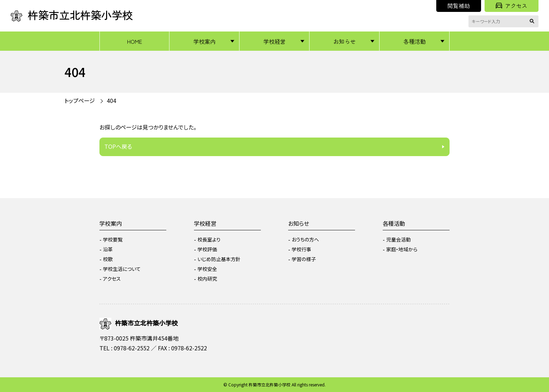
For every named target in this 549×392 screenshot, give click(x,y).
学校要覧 (113, 239)
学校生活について (122, 269)
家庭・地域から (402, 249)
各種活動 (415, 41)
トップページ (80, 100)
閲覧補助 (459, 6)
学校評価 (207, 249)
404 (112, 100)
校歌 (108, 259)
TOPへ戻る (118, 146)
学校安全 (207, 269)
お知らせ (345, 41)
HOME (135, 41)
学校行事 (301, 249)
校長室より (209, 239)
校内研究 (207, 279)
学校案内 (204, 41)
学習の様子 (304, 259)
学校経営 (274, 41)
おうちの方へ (305, 239)
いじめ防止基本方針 (219, 259)
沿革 (108, 249)
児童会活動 (398, 239)
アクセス (512, 6)
